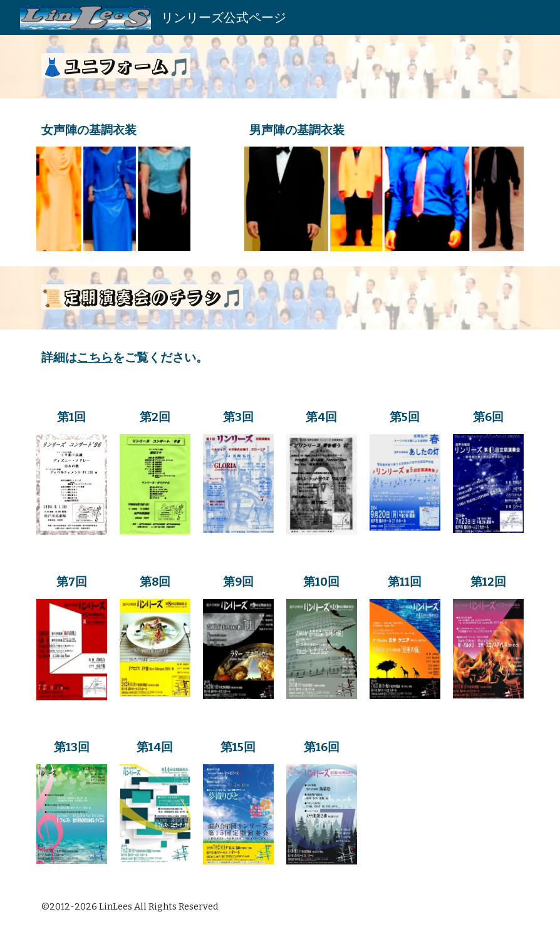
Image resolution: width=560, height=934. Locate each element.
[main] (280, 67)
